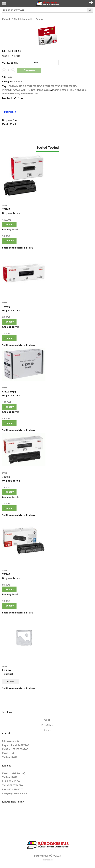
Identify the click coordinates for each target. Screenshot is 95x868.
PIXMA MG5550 (77, 90)
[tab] (10, 112)
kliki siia (29, 248)
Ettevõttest (47, 725)
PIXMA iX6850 (43, 90)
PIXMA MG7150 (29, 93)
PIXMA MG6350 (52, 86)
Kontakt (48, 730)
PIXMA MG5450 (34, 86)
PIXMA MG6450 (11, 93)
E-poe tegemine (48, 860)
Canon (39, 19)
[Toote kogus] (9, 70)
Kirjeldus (10, 112)
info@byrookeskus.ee (14, 793)
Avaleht (48, 720)
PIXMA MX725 (16, 86)
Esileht (6, 19)
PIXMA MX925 (69, 86)
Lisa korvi (30, 70)
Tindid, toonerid (23, 19)
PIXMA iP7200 (10, 90)
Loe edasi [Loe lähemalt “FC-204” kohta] (10, 682)
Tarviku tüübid (10, 63)
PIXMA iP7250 (27, 90)
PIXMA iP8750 (60, 90)
